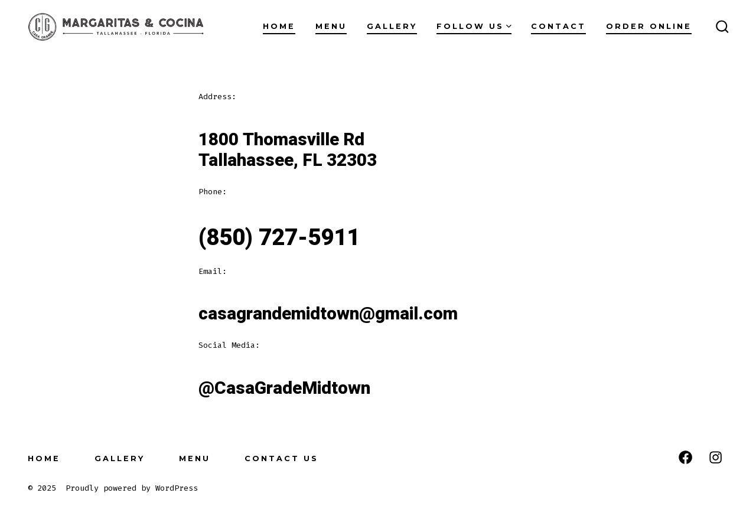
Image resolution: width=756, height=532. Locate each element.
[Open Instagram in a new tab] (716, 457)
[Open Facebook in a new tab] (685, 457)
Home (279, 26)
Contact (558, 26)
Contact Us (281, 458)
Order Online (649, 26)
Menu (331, 26)
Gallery (392, 26)
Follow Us (474, 26)
